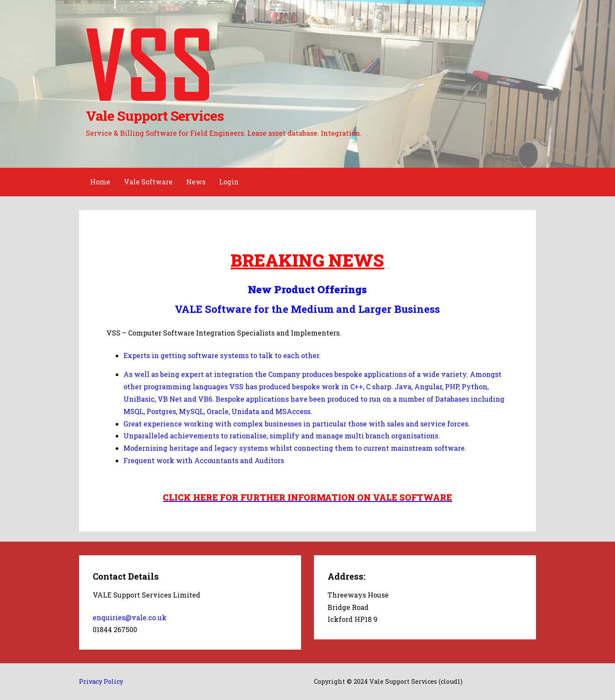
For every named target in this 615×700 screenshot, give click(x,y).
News (196, 182)
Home (100, 182)
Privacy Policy (101, 681)
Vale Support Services (155, 115)
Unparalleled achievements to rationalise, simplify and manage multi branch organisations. (282, 436)
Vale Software (148, 182)
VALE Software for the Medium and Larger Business (307, 309)
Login (229, 182)
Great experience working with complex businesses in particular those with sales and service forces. (297, 424)
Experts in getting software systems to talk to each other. (222, 355)
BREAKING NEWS (307, 260)
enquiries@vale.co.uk (130, 617)
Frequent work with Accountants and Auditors (204, 460)
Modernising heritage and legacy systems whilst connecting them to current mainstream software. (295, 448)
